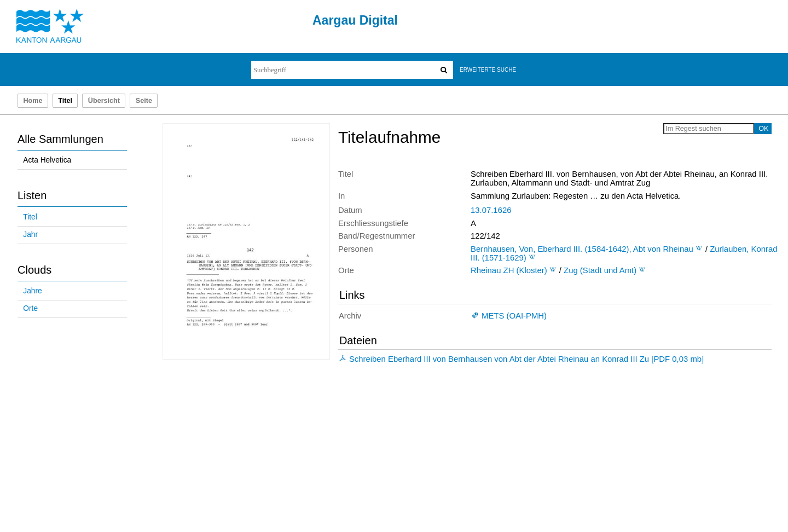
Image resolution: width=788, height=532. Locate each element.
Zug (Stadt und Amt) (600, 270)
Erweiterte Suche (488, 70)
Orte (30, 308)
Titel (30, 217)
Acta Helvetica (47, 160)
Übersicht (104, 101)
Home (33, 101)
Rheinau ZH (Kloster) (509, 270)
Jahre (32, 291)
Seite (144, 101)
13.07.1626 (491, 210)
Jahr (30, 235)
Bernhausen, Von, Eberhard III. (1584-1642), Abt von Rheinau (582, 249)
